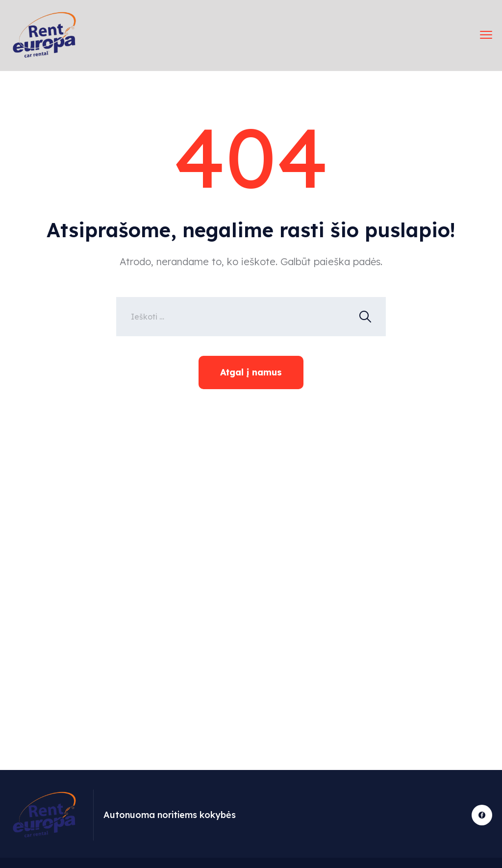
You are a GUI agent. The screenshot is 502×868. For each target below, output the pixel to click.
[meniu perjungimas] (486, 35)
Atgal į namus (251, 372)
